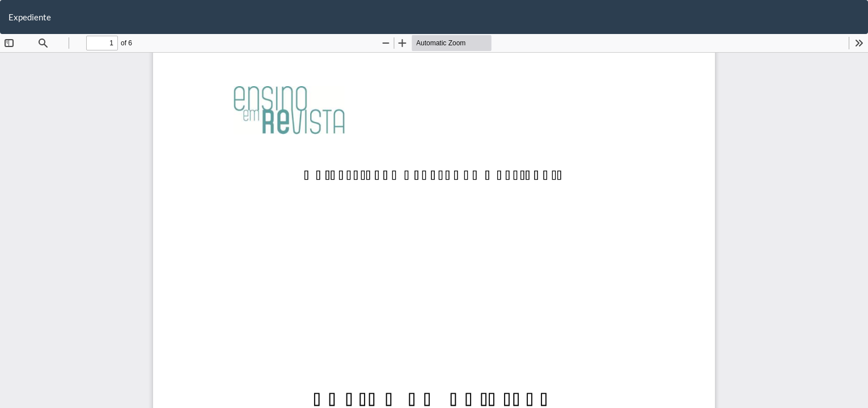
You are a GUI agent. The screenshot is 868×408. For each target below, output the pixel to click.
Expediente (30, 17)
